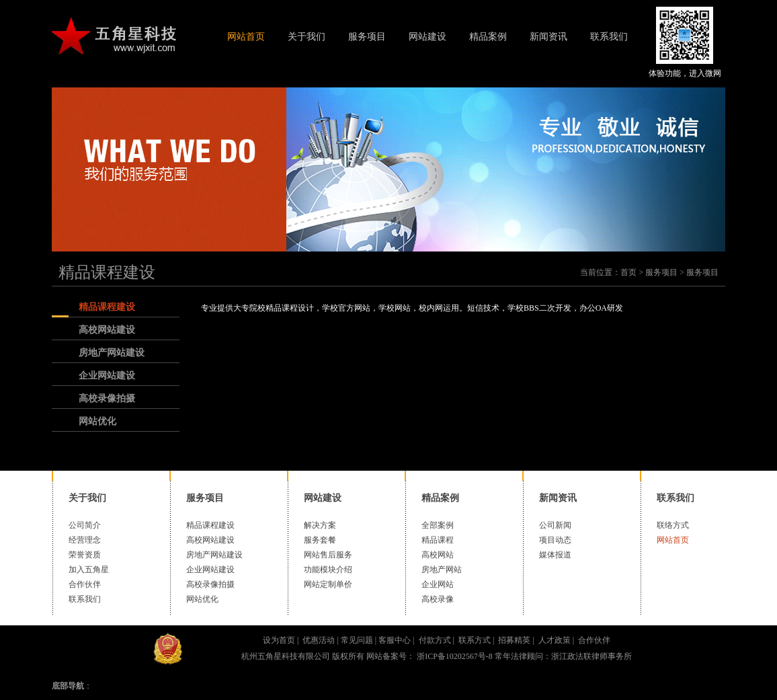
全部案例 (438, 525)
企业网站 (438, 584)
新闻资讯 (548, 37)
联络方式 (673, 525)
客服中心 (395, 640)
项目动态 (555, 540)
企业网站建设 (107, 376)
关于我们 (306, 37)
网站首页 (246, 37)
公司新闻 (555, 525)
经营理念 (85, 540)
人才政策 (555, 640)
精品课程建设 (107, 272)
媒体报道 (555, 555)
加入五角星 (89, 570)
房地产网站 (442, 570)
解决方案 (320, 525)
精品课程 (438, 540)
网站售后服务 (328, 555)
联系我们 (609, 37)
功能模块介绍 (328, 570)
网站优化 (97, 421)
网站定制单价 (328, 584)
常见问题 (357, 640)
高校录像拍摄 (107, 398)
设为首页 (279, 640)
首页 (628, 272)
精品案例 (488, 37)
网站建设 (427, 37)
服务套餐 (320, 540)
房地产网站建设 (112, 353)
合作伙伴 (85, 584)
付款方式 (435, 640)
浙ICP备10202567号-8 (454, 656)
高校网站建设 (107, 330)
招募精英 (514, 640)
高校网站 (438, 555)
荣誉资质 (85, 555)
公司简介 (85, 525)
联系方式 (475, 640)
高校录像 (438, 599)
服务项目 (367, 37)
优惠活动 (319, 640)
